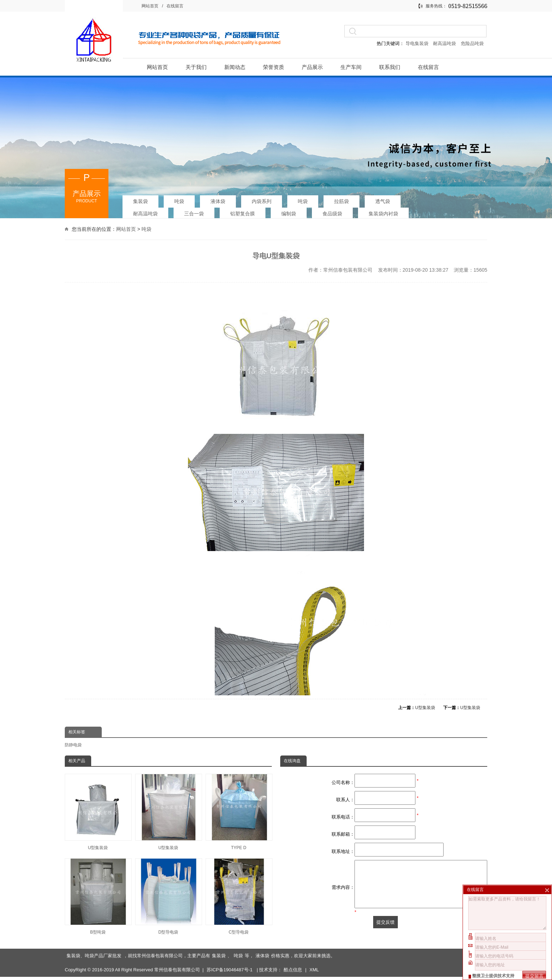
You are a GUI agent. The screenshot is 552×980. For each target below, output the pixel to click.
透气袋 (383, 199)
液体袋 (218, 199)
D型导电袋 (168, 896)
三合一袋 (194, 211)
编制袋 (289, 211)
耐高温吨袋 (445, 43)
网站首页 (150, 6)
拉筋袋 (341, 199)
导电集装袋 (417, 43)
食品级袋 (332, 211)
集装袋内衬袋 (383, 211)
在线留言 (175, 6)
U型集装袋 (425, 708)
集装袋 (140, 199)
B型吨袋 (98, 896)
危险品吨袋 (472, 43)
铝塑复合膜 (243, 211)
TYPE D (239, 812)
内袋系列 (262, 199)
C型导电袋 (239, 896)
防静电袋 (73, 745)
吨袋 (179, 199)
